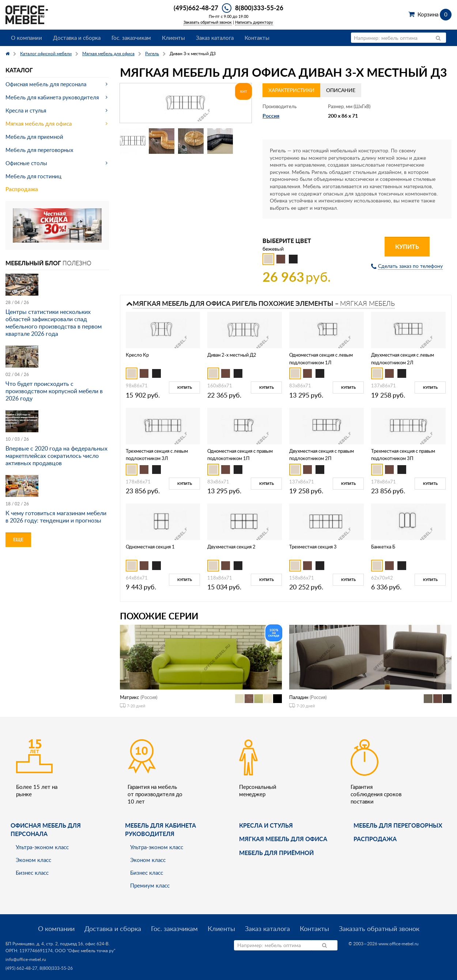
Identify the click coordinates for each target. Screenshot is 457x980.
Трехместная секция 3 (313, 547)
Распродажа (22, 189)
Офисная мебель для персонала (46, 84)
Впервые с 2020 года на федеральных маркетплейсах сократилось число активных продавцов (56, 456)
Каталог (19, 70)
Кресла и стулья (26, 110)
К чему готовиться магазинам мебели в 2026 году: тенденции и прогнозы (56, 517)
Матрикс (129, 697)
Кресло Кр (137, 355)
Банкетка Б (383, 547)
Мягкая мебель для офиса (39, 124)
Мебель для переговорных (39, 150)
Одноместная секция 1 (150, 547)
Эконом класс (33, 860)
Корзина (435, 14)
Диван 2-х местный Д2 (232, 355)
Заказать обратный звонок (208, 22)
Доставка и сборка (77, 38)
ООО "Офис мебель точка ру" (85, 951)
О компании (27, 38)
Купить (407, 246)
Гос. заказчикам (131, 38)
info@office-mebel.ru (26, 959)
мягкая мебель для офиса (283, 839)
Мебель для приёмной (276, 853)
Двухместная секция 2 (231, 547)
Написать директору (254, 22)
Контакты (257, 38)
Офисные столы (26, 163)
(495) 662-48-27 (21, 968)
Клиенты (173, 38)
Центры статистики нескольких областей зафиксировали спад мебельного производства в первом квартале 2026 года (54, 323)
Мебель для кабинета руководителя (52, 97)
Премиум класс (150, 885)
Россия (271, 116)
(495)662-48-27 (196, 8)
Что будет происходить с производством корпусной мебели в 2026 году (54, 391)
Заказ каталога (215, 38)
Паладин (299, 697)
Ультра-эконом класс (42, 847)
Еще (18, 540)
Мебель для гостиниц (33, 176)
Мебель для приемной (34, 137)
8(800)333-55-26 (259, 8)
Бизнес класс (32, 873)
